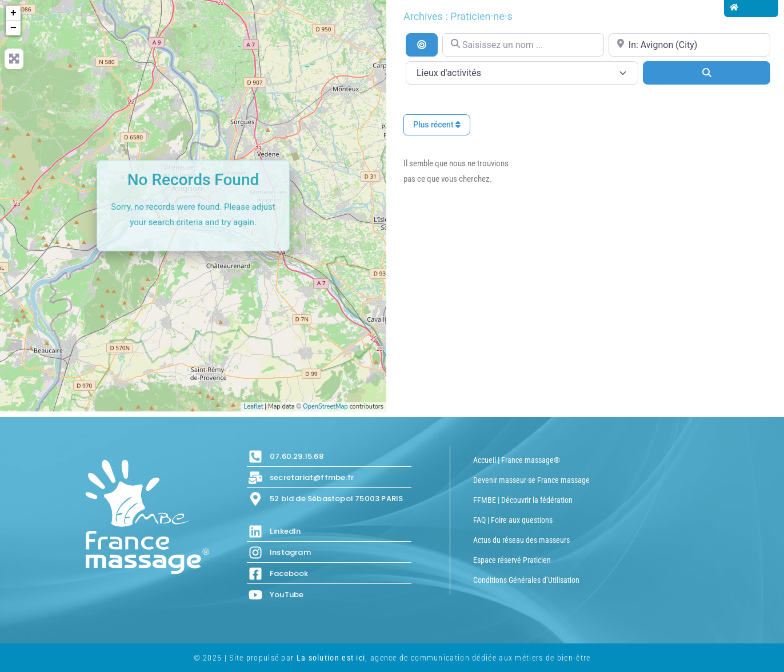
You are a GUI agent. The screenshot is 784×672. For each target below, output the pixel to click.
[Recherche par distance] (422, 45)
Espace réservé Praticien (512, 560)
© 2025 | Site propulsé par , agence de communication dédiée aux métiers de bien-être (392, 658)
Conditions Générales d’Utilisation (526, 580)
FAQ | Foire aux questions (513, 520)
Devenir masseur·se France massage (531, 480)
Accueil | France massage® (517, 460)
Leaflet (253, 407)
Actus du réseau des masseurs (521, 540)
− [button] (13, 28)
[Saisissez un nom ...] (523, 45)
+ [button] (13, 13)
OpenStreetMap (325, 407)
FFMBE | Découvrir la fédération (523, 500)
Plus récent (437, 125)
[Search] (707, 73)
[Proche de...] (689, 45)
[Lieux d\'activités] (522, 73)
